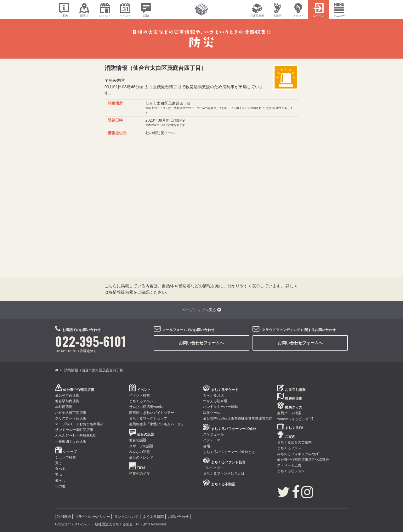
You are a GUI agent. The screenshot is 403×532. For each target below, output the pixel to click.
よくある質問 (153, 516)
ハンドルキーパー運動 (220, 406)
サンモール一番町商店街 (74, 429)
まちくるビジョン (291, 471)
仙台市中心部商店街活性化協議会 (303, 459)
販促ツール (212, 412)
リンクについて (126, 516)
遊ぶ (59, 475)
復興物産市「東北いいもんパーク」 (157, 424)
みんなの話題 (139, 452)
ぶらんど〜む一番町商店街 (76, 435)
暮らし (60, 480)
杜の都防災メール (161, 133)
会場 (207, 446)
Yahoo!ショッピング (295, 419)
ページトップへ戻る (201, 310)
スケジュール (213, 434)
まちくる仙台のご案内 (294, 442)
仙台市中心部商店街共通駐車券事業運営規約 (238, 418)
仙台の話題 (138, 440)
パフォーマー (213, 440)
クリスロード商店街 (71, 418)
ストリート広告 (289, 465)
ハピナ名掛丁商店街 (71, 412)
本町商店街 (64, 406)
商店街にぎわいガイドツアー (152, 412)
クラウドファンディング (281, 330)
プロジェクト (213, 468)
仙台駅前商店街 (67, 401)
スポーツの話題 (141, 446)
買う (59, 463)
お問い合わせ (178, 516)
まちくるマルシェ (143, 401)
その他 (60, 486)
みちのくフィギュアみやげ (298, 454)
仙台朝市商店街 (67, 395)
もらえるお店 (213, 395)
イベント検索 (139, 395)
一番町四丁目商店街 (71, 441)
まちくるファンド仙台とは (224, 473)
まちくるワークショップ (148, 418)
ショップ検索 (65, 457)
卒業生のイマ (139, 473)
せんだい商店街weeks (146, 406)
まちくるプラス (289, 448)
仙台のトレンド (141, 457)
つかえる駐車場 (215, 401)
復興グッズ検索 (289, 413)
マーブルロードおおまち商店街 (79, 424)
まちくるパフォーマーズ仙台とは (229, 452)
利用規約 (64, 516)
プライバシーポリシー (93, 516)
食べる (60, 469)
